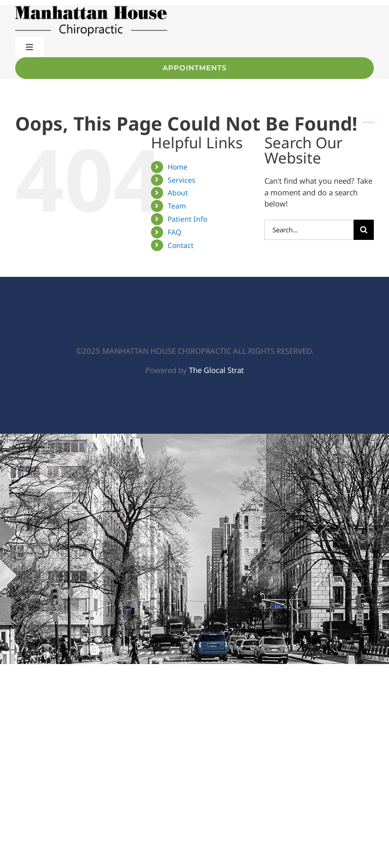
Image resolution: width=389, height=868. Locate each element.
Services (182, 180)
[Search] (364, 230)
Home (178, 167)
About (178, 193)
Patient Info (187, 219)
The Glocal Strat (216, 370)
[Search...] (309, 230)
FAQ (174, 232)
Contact (181, 245)
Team (177, 206)
